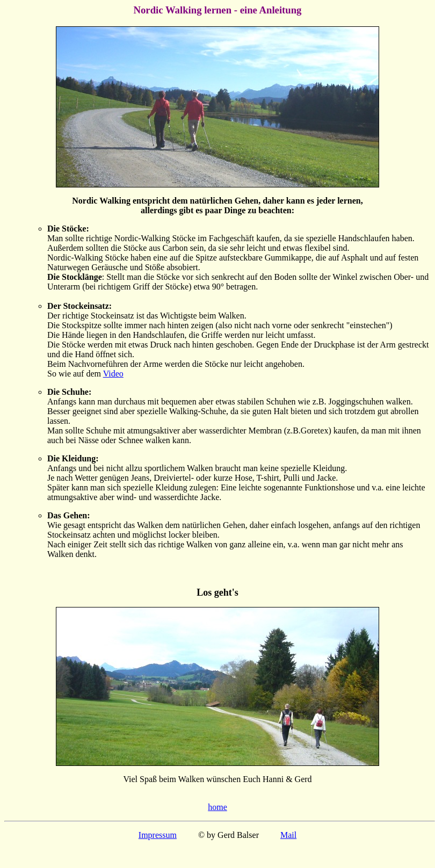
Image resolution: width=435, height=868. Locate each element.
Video (113, 374)
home (218, 807)
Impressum (158, 835)
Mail (288, 835)
